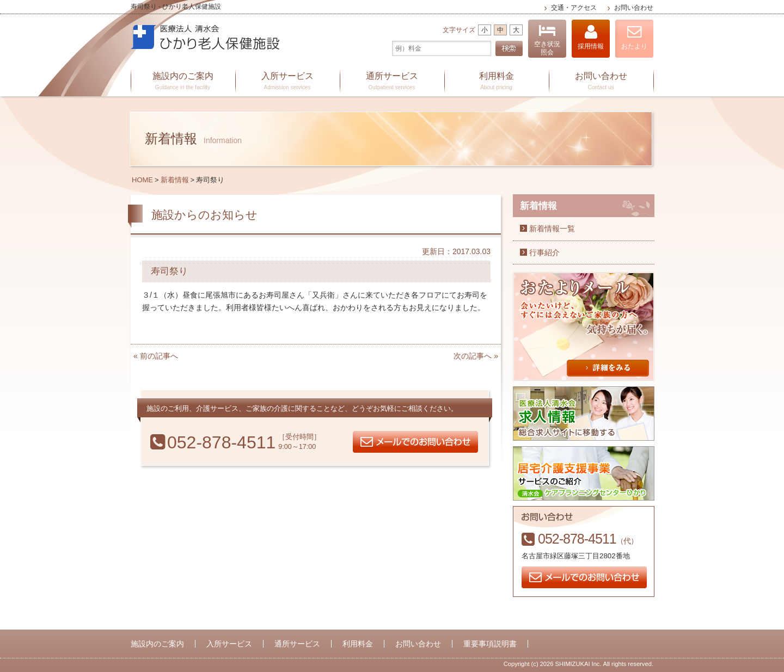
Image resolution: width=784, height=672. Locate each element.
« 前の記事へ (156, 356)
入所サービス (287, 82)
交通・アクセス (574, 8)
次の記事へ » (476, 356)
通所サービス (392, 82)
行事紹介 (544, 252)
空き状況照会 (547, 40)
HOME (142, 180)
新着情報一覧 (552, 229)
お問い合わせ (634, 8)
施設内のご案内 (183, 82)
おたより (634, 37)
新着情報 (175, 180)
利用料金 (497, 82)
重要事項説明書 (490, 644)
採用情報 (591, 37)
